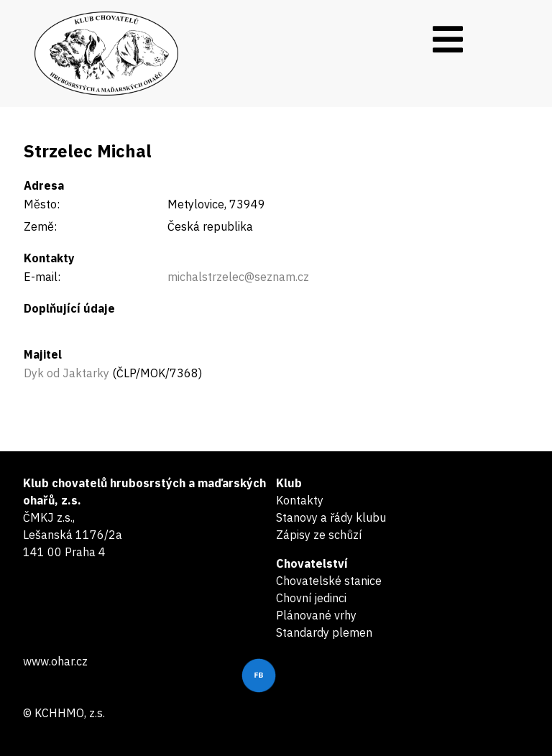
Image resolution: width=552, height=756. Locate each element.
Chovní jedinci (311, 598)
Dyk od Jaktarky (66, 373)
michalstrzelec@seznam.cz (238, 277)
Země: (40, 226)
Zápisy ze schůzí (319, 535)
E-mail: (42, 277)
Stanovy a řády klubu (331, 517)
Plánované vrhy (316, 615)
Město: (42, 204)
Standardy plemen (324, 632)
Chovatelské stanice (329, 581)
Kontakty (300, 500)
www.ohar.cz (55, 661)
